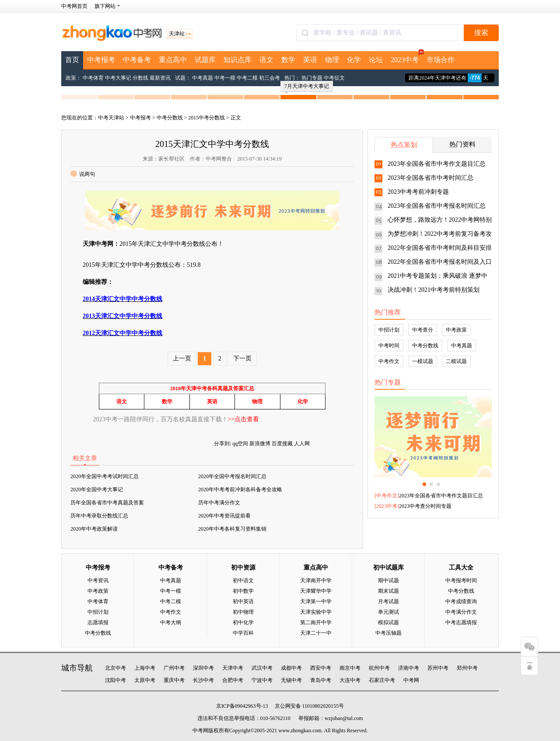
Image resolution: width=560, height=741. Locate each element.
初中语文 (243, 580)
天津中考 (233, 668)
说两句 (83, 174)
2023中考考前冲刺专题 (418, 192)
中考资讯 (98, 580)
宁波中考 (262, 680)
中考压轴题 (388, 633)
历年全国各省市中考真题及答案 (107, 503)
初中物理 (243, 612)
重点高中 (173, 60)
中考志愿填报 (461, 622)
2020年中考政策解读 (94, 529)
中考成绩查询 (461, 601)
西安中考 (321, 668)
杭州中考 (379, 668)
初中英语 (243, 601)
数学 (288, 60)
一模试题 (423, 361)
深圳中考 (203, 668)
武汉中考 (262, 668)
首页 (72, 60)
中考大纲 (171, 622)
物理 (332, 60)
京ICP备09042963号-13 (242, 706)
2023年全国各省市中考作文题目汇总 (437, 164)
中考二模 (247, 78)
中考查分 (423, 330)
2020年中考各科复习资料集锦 (232, 529)
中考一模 (225, 78)
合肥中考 (233, 680)
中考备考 (137, 60)
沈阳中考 (115, 680)
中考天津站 (111, 118)
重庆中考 (174, 680)
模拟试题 (388, 622)
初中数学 (243, 591)
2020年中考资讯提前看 (224, 516)
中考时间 (389, 346)
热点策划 (404, 145)
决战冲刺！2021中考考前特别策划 (434, 290)
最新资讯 (160, 78)
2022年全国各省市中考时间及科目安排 (440, 248)
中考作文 (389, 361)
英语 (310, 60)
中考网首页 (74, 6)
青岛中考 (321, 680)
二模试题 (456, 361)
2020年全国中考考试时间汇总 (105, 476)
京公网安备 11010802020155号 (310, 706)
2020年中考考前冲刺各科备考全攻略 (240, 489)
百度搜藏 (282, 444)
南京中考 (350, 668)
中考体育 (93, 78)
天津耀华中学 (316, 591)
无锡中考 (291, 680)
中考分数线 (170, 118)
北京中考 (115, 668)
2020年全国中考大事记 (97, 489)
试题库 (205, 60)
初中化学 (243, 622)
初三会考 (269, 78)
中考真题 (203, 78)
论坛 (376, 60)
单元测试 (388, 612)
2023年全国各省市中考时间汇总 (430, 178)
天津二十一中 (316, 633)
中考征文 (334, 78)
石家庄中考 (382, 680)
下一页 (242, 358)
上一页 (182, 358)
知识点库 (238, 60)
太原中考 (145, 680)
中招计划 (389, 330)
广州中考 (174, 668)
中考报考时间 (461, 580)
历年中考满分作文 (219, 503)
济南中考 (409, 668)
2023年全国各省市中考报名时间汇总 (437, 206)
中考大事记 (118, 78)
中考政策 (456, 330)
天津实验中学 (316, 612)
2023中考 (407, 57)
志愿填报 (98, 622)
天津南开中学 (316, 580)
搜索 (481, 33)
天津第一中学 (316, 601)
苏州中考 (438, 668)
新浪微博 (260, 444)
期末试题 (388, 591)
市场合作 (441, 60)
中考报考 (101, 60)
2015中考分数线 (206, 118)
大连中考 (350, 680)
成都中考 (291, 668)
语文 (266, 60)
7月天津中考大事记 (307, 87)
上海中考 (145, 668)
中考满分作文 (461, 612)
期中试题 (388, 580)
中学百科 (243, 633)
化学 (354, 60)
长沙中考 (203, 680)
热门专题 (312, 78)
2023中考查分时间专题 (425, 506)
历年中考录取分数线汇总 (99, 516)
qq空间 (240, 444)
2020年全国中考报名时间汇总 (232, 476)
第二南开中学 (316, 622)
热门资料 (462, 144)
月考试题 (388, 601)
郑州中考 (467, 668)
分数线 (140, 78)
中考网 (411, 680)
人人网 (302, 444)
